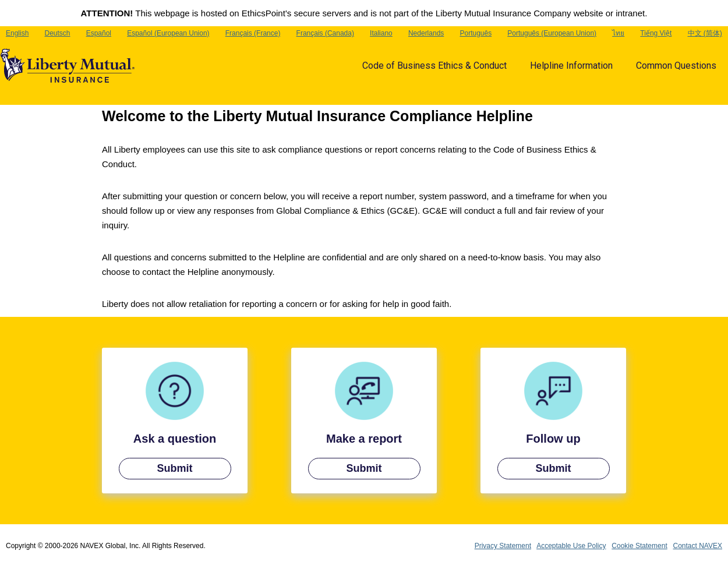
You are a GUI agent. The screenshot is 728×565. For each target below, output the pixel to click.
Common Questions (676, 66)
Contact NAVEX (698, 546)
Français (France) (253, 33)
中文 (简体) (705, 33)
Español (99, 33)
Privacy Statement (503, 546)
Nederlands (426, 33)
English (17, 33)
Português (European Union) (552, 33)
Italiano (381, 33)
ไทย (618, 33)
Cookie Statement (639, 546)
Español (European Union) (168, 33)
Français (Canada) (325, 33)
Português (476, 33)
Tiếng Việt (656, 33)
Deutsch (58, 33)
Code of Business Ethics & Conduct (434, 66)
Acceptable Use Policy (571, 546)
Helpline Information (571, 66)
